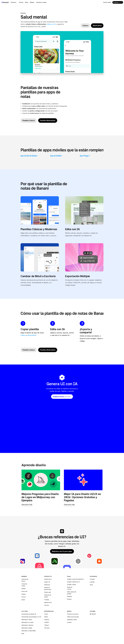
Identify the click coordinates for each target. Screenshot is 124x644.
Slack (91, 585)
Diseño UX (47, 582)
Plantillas (23, 13)
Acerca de (24, 591)
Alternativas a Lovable (27, 622)
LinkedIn (92, 582)
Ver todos (47, 628)
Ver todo (47, 605)
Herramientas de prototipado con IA (31, 617)
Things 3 (47, 625)
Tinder (46, 614)
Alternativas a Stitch (27, 620)
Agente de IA (48, 602)
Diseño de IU (48, 579)
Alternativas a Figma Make (29, 631)
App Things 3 (85, 156)
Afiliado (24, 589)
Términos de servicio (73, 614)
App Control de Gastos (29, 156)
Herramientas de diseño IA (29, 614)
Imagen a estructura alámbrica (75, 579)
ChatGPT (47, 622)
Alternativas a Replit (27, 628)
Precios (24, 597)
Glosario (69, 599)
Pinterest (47, 620)
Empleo (24, 594)
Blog (23, 633)
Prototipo (47, 600)
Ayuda (23, 600)
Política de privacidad (73, 617)
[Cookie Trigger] (69, 622)
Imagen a (70, 585)
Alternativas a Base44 (27, 625)
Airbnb (46, 617)
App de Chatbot (56, 156)
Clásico (23, 335)
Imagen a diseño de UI (73, 582)
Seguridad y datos (72, 620)
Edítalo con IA (52, 24)
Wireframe (47, 585)
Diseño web (48, 592)
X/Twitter (92, 579)
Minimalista (32, 335)
